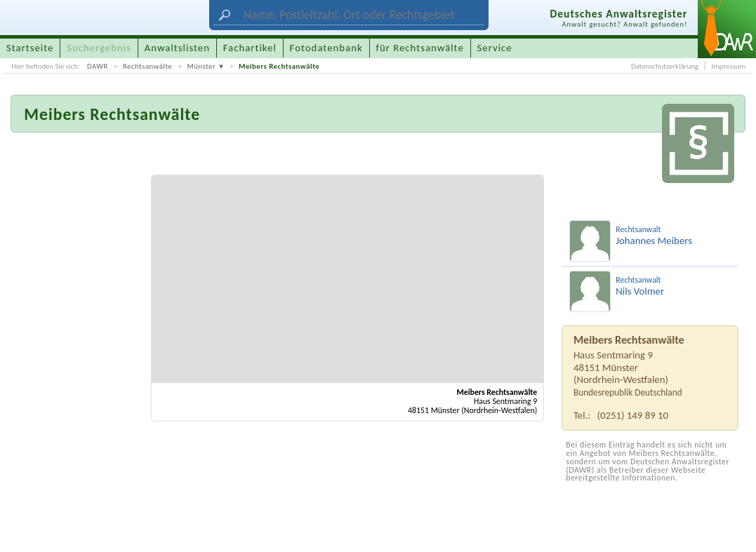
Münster (201, 66)
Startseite (30, 48)
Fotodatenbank (326, 48)
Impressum (728, 66)
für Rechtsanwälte (419, 48)
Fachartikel (250, 48)
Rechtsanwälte (147, 66)
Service (495, 48)
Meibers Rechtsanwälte (279, 66)
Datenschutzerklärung (665, 66)
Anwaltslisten (177, 48)
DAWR (98, 66)
